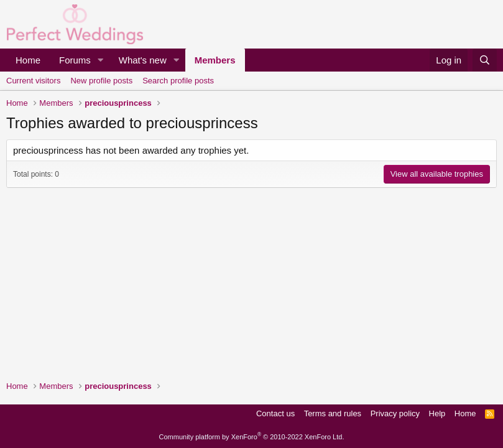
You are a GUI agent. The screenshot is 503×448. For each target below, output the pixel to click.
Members (215, 60)
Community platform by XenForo (252, 437)
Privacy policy (395, 413)
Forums (75, 60)
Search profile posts (178, 81)
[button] (101, 60)
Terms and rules (333, 413)
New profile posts (101, 81)
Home (28, 60)
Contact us (275, 413)
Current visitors (33, 81)
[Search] (485, 60)
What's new (143, 60)
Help (437, 413)
